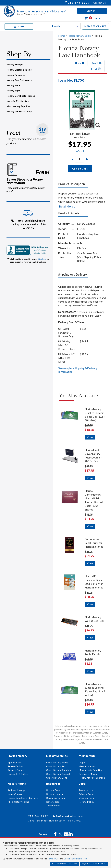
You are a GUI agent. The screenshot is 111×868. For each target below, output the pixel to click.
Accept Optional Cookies (64, 864)
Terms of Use (53, 859)
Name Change (15, 794)
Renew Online (15, 766)
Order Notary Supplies (59, 770)
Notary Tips (53, 802)
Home (62, 36)
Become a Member (89, 774)
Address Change (16, 790)
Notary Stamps (15, 64)
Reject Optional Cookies (94, 864)
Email (97, 63)
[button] (92, 11)
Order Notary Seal (56, 766)
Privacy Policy (87, 794)
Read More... (67, 206)
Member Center (87, 766)
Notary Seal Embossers (19, 80)
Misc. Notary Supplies (18, 106)
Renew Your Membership (92, 778)
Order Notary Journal (58, 774)
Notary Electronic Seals (19, 70)
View (90, 437)
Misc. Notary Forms (18, 802)
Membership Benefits (90, 770)
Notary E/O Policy (18, 774)
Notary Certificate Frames (21, 96)
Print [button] (96, 69)
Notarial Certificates (18, 101)
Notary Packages (16, 75)
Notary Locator (55, 794)
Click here (42, 259)
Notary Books (14, 85)
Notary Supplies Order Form (23, 798)
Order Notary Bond (57, 778)
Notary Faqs (53, 790)
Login (82, 763)
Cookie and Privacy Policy (75, 859)
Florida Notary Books (79, 36)
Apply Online (15, 763)
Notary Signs (13, 90)
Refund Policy (86, 802)
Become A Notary (56, 798)
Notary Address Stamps (20, 111)
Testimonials (53, 806)
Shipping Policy (87, 798)
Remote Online (16, 770)
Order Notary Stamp (57, 763)
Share (80, 63)
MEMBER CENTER (96, 26)
